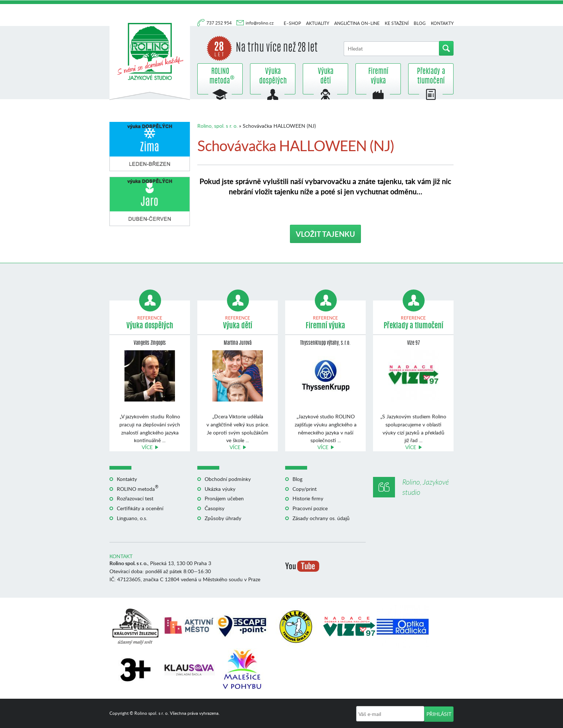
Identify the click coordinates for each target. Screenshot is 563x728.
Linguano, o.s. (132, 518)
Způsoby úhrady (223, 518)
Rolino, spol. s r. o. (217, 126)
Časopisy (215, 508)
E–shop (292, 23)
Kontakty (442, 23)
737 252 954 (220, 23)
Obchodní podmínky (228, 479)
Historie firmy (308, 498)
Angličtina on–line (357, 23)
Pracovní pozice (310, 508)
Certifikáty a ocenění (140, 508)
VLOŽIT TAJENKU (325, 234)
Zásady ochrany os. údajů (321, 518)
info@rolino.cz (260, 23)
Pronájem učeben (224, 498)
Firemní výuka (378, 76)
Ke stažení (397, 23)
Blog (420, 23)
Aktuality (318, 23)
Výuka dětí (326, 76)
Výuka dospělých (273, 76)
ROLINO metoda (220, 76)
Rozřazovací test (135, 498)
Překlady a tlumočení (431, 76)
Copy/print (305, 489)
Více (147, 447)
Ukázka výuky (220, 489)
